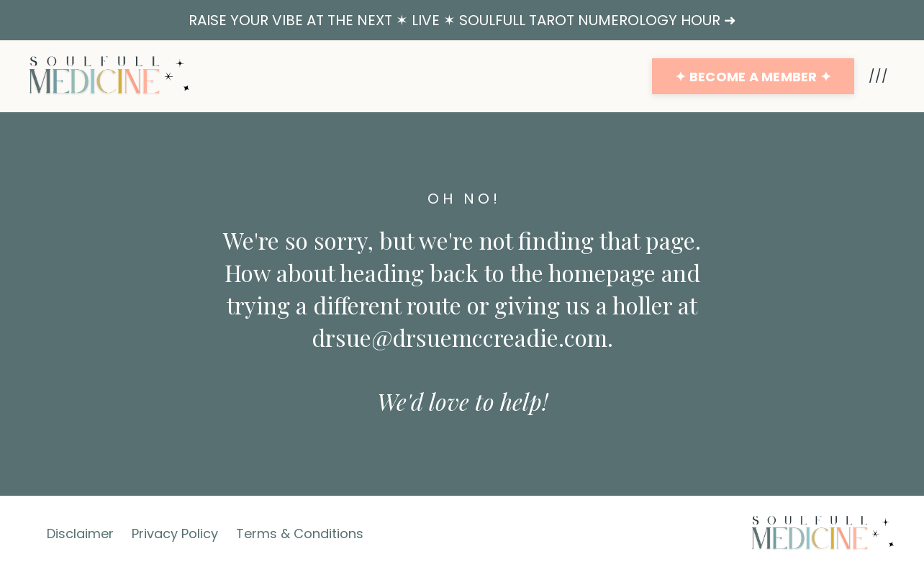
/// (878, 76)
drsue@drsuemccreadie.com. (462, 337)
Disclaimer (80, 534)
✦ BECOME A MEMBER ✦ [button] (753, 77)
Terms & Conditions (300, 534)
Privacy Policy (175, 534)
